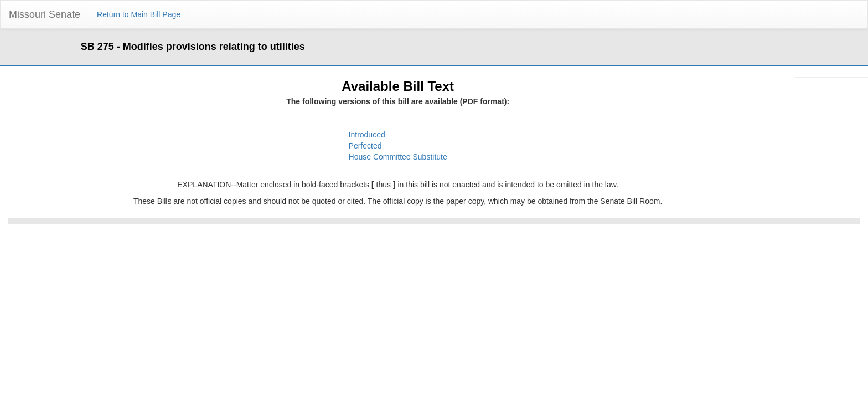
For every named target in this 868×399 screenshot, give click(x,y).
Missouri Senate (45, 14)
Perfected (365, 146)
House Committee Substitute (398, 157)
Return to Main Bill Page (139, 14)
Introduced (367, 135)
